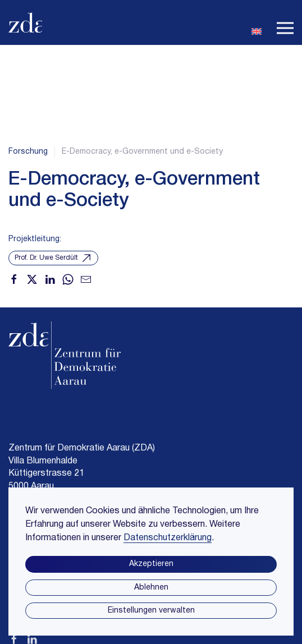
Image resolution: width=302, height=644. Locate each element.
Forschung (28, 152)
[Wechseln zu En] (257, 31)
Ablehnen (151, 588)
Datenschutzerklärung (168, 538)
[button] (285, 22)
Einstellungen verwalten (151, 611)
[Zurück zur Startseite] (25, 22)
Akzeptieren (151, 564)
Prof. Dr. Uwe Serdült (53, 258)
